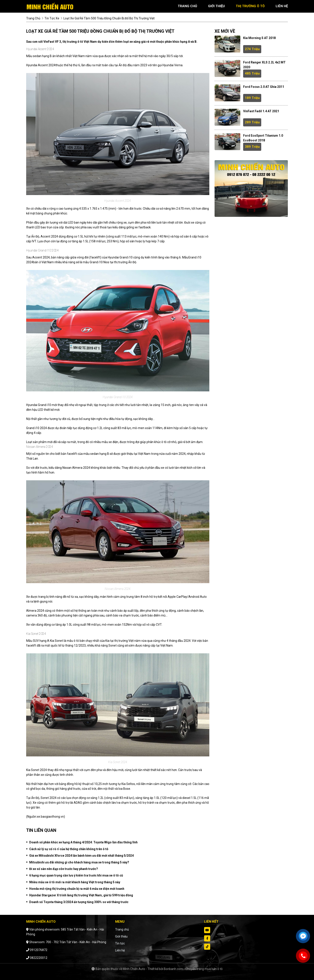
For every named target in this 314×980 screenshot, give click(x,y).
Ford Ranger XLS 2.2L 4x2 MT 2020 (264, 65)
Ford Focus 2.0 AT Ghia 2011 (264, 87)
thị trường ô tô (250, 6)
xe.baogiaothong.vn (50, 817)
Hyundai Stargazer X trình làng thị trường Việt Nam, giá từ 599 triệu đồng (81, 895)
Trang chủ (122, 929)
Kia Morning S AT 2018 (259, 38)
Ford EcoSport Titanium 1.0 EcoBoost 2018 (263, 138)
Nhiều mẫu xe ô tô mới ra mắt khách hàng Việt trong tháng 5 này (75, 882)
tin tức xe (52, 18)
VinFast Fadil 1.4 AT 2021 (261, 111)
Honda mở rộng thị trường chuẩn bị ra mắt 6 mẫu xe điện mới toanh (77, 889)
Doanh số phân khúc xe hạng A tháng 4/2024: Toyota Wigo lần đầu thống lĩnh (83, 842)
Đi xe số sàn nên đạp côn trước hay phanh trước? (64, 869)
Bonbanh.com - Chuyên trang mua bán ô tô (193, 969)
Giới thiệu (121, 936)
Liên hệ (120, 950)
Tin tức (120, 943)
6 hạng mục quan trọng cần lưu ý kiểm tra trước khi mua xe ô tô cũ (76, 875)
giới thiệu (216, 6)
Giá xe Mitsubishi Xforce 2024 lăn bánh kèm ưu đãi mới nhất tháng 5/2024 (81, 856)
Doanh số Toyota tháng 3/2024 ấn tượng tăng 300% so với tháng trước (79, 902)
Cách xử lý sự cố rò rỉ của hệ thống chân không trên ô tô (69, 849)
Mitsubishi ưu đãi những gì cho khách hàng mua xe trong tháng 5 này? (79, 862)
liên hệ (282, 6)
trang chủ (187, 6)
